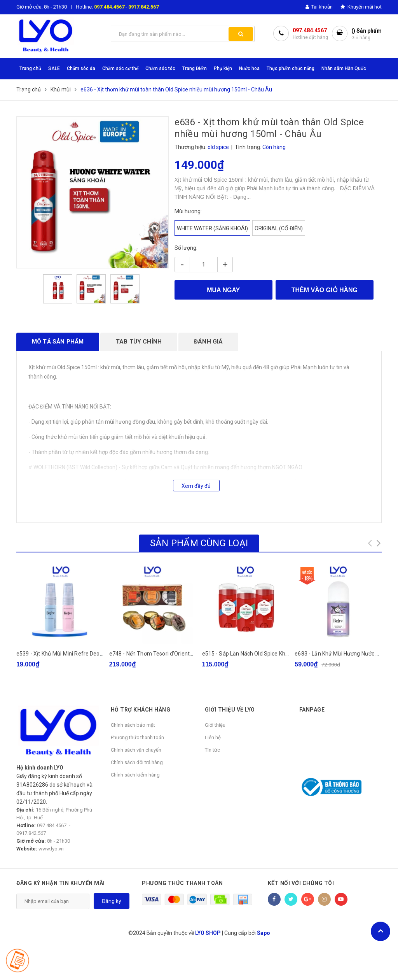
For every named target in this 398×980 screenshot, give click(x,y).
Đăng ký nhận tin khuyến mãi (61, 883)
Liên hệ (213, 737)
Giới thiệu (215, 725)
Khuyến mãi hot (361, 7)
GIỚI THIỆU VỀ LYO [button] (230, 710)
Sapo (264, 933)
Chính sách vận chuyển (136, 750)
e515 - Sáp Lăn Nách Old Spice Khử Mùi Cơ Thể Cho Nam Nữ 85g (282, 654)
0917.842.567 (143, 7)
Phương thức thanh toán (137, 737)
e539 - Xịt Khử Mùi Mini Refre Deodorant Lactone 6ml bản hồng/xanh (102, 654)
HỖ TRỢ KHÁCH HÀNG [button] (141, 710)
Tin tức (212, 750)
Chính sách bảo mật (133, 725)
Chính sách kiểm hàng (135, 775)
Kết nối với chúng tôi (301, 883)
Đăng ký (112, 901)
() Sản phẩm (367, 34)
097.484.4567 (109, 7)
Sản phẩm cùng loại (199, 543)
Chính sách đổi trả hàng (137, 762)
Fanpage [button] (312, 710)
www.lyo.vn (51, 849)
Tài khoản (319, 7)
